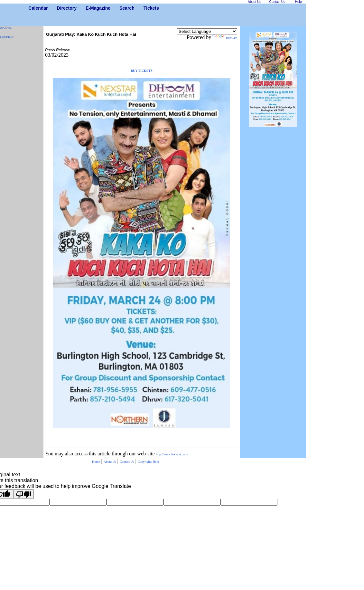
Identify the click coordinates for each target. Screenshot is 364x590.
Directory (59, 8)
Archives (6, 28)
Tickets (146, 8)
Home (96, 462)
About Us (110, 462)
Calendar (31, 8)
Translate (225, 38)
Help (156, 462)
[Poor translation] (23, 494)
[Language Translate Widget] (207, 31)
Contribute (7, 37)
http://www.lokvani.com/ (172, 454)
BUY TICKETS (142, 71)
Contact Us (127, 462)
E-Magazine (88, 8)
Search (122, 8)
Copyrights (145, 462)
